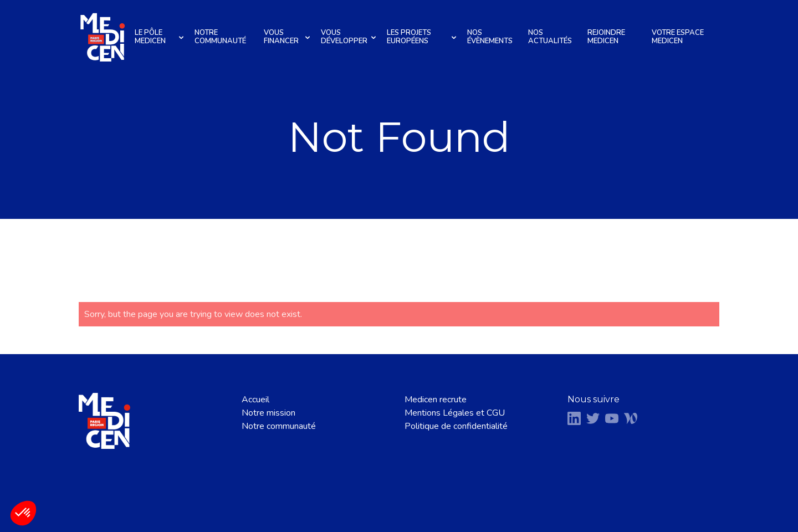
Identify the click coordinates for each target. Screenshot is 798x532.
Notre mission (268, 413)
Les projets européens (423, 37)
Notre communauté (220, 37)
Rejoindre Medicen (606, 37)
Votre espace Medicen (678, 37)
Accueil (255, 400)
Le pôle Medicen (161, 37)
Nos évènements (490, 37)
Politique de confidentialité (456, 426)
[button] (23, 513)
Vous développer (350, 37)
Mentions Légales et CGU (455, 413)
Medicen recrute (436, 400)
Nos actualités (550, 37)
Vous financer (288, 37)
